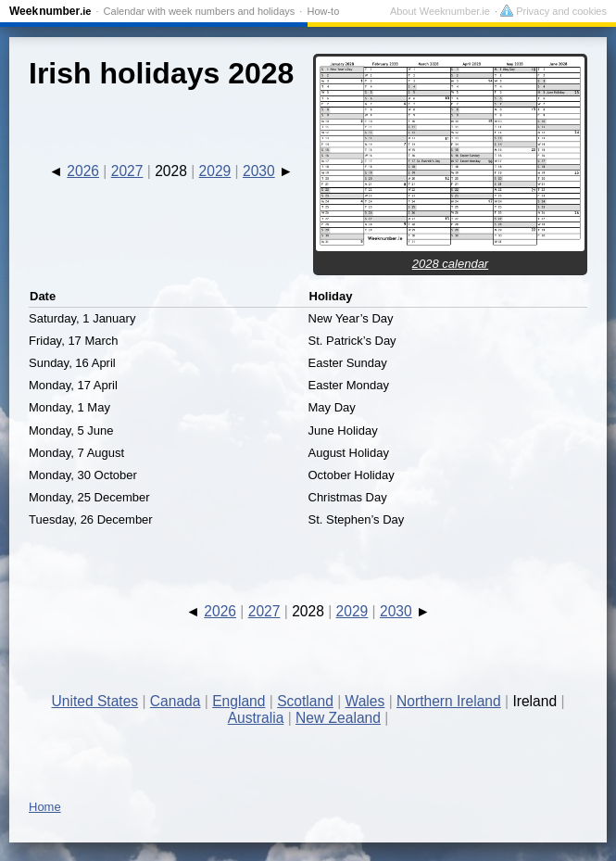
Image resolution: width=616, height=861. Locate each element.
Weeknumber (50, 11)
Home (45, 807)
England (239, 701)
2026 (83, 171)
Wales (365, 701)
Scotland (305, 701)
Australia (256, 718)
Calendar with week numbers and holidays (200, 11)
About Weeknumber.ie (440, 11)
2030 (259, 171)
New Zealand (338, 718)
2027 (127, 171)
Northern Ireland (449, 701)
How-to (323, 11)
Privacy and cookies (553, 11)
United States (95, 701)
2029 (215, 171)
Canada (176, 701)
